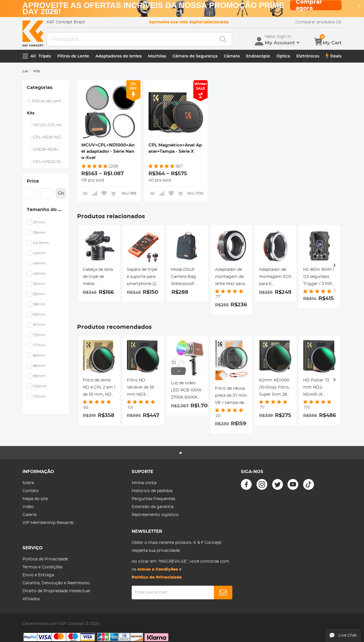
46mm (39, 264)
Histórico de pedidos (152, 491)
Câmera (232, 56)
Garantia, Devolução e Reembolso (56, 583)
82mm (39, 356)
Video (28, 507)
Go (61, 193)
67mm (39, 325)
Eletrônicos (308, 56)
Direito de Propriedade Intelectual (56, 591)
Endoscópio (258, 56)
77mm (39, 345)
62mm (39, 315)
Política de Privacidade (45, 559)
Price (33, 181)
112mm (39, 397)
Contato (31, 491)
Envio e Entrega (38, 575)
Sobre (28, 483)
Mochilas (157, 56)
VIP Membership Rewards (48, 523)
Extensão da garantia (153, 507)
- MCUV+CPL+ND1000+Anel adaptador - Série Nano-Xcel (48, 125)
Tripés (45, 56)
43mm (39, 253)
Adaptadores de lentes (119, 56)
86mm (39, 366)
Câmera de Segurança (195, 56)
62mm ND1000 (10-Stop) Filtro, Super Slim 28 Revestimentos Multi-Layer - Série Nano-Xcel (275, 388)
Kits (31, 113)
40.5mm (41, 243)
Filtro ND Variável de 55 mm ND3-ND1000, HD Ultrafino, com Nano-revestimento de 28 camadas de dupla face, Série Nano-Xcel (143, 388)
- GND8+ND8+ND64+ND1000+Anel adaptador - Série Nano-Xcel (48, 150)
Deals (334, 56)
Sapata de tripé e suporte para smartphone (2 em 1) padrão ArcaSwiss (142, 278)
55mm (39, 294)
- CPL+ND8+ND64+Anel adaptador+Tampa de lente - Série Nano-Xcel (48, 137)
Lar (25, 71)
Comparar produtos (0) (318, 22)
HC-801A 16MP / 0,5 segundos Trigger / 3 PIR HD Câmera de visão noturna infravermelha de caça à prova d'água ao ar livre (319, 278)
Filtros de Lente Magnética (48, 101)
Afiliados (31, 599)
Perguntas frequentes (153, 499)
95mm (39, 376)
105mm (40, 386)
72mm (39, 335)
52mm (39, 284)
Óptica (283, 56)
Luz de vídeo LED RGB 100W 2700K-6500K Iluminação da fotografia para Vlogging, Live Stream (186, 391)
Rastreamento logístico (155, 515)
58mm (39, 305)
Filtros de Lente (73, 56)
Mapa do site (35, 499)
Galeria (29, 515)
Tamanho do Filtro (48, 210)
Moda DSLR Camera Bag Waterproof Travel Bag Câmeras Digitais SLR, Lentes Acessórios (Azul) (184, 278)
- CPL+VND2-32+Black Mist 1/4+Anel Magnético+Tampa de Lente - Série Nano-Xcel (48, 162)
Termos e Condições (43, 567)
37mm (39, 223)
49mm (39, 274)
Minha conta (144, 483)
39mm (39, 233)
